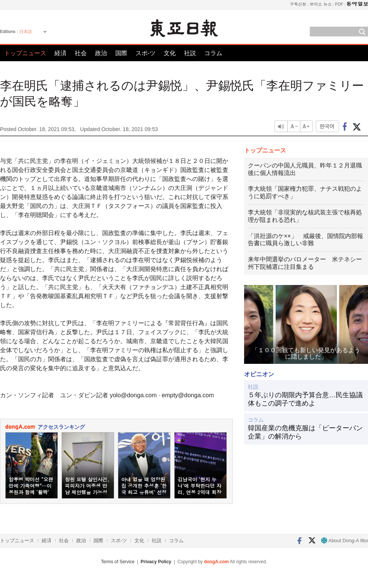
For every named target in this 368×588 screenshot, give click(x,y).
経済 (60, 53)
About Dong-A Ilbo (345, 541)
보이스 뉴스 (321, 4)
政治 (101, 53)
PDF (339, 4)
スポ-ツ (146, 53)
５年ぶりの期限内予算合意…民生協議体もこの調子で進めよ (305, 399)
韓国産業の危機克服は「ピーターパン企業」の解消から (305, 432)
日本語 (26, 32)
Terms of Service (118, 562)
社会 (81, 53)
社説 (190, 53)
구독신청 (298, 4)
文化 (170, 53)
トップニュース (25, 53)
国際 (121, 53)
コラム (213, 53)
